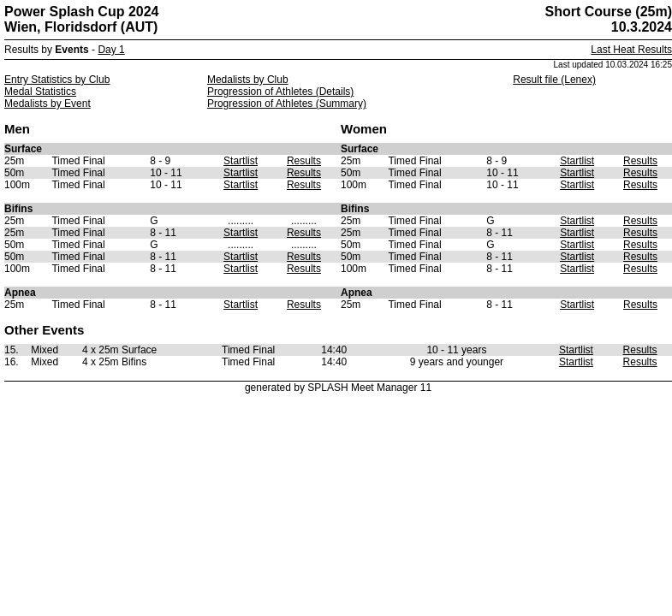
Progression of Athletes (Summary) (287, 104)
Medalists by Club (248, 80)
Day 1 (111, 50)
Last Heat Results (631, 50)
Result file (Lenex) (554, 80)
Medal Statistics (40, 92)
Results (304, 161)
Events (71, 50)
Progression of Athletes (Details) (280, 92)
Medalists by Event (48, 104)
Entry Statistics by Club (57, 80)
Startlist (241, 161)
